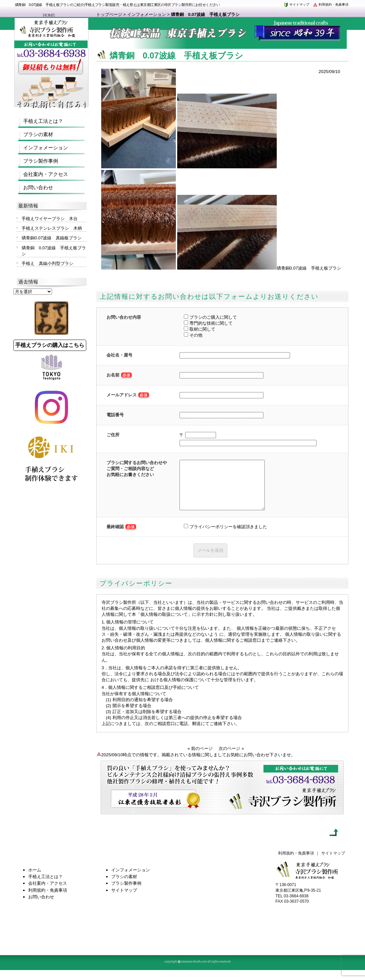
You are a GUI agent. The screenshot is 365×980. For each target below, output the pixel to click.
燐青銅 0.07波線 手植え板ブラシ (54, 251)
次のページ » (231, 758)
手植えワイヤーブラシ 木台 (50, 219)
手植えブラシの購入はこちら (50, 345)
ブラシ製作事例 (41, 161)
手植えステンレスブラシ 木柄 (52, 228)
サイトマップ (296, 4)
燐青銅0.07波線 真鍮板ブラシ (52, 238)
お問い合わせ (38, 187)
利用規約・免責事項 (330, 4)
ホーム (35, 880)
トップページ (109, 14)
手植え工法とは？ (43, 121)
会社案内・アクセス (46, 174)
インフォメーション (146, 14)
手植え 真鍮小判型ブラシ (47, 263)
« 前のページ (200, 758)
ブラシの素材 (38, 134)
